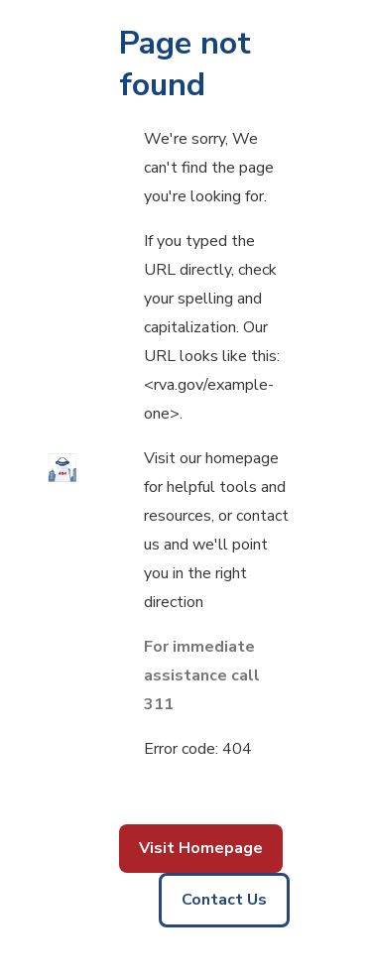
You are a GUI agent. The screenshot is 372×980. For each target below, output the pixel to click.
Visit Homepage (201, 848)
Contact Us (224, 900)
